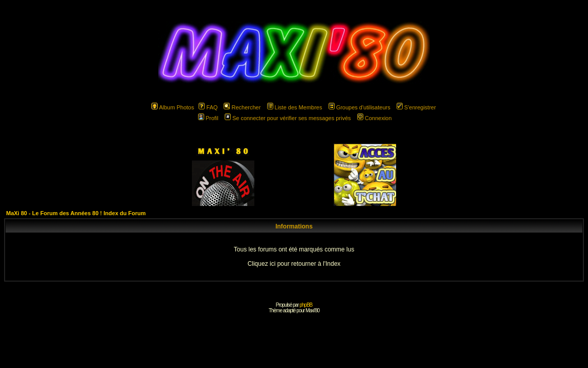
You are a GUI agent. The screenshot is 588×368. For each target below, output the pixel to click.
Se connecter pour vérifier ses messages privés (288, 118)
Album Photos (173, 107)
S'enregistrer (416, 107)
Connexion (375, 118)
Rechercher (242, 107)
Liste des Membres (295, 107)
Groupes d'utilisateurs (360, 107)
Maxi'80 (312, 310)
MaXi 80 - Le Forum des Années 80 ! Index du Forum (76, 213)
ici (273, 264)
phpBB (306, 305)
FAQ (208, 107)
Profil (208, 118)
